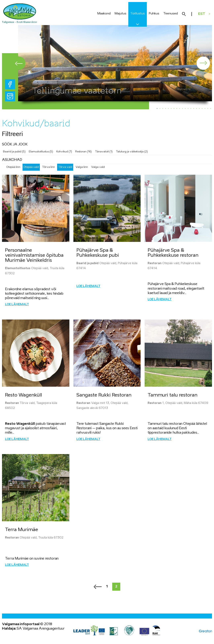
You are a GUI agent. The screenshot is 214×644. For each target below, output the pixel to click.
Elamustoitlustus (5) (41, 152)
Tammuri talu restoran (172, 395)
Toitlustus (138, 14)
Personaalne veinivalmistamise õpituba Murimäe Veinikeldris (34, 256)
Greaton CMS (205, 631)
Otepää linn (13, 167)
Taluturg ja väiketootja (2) (132, 152)
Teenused (171, 14)
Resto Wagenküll (24, 395)
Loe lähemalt (17, 305)
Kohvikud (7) (64, 152)
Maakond (104, 14)
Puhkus (154, 14)
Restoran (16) (83, 152)
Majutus (120, 14)
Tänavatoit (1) (104, 152)
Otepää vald (31, 167)
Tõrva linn (48, 167)
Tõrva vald (65, 167)
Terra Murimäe (22, 530)
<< (98, 587)
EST (202, 14)
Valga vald (98, 167)
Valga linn (82, 167)
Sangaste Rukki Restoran (104, 395)
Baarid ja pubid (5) (14, 152)
